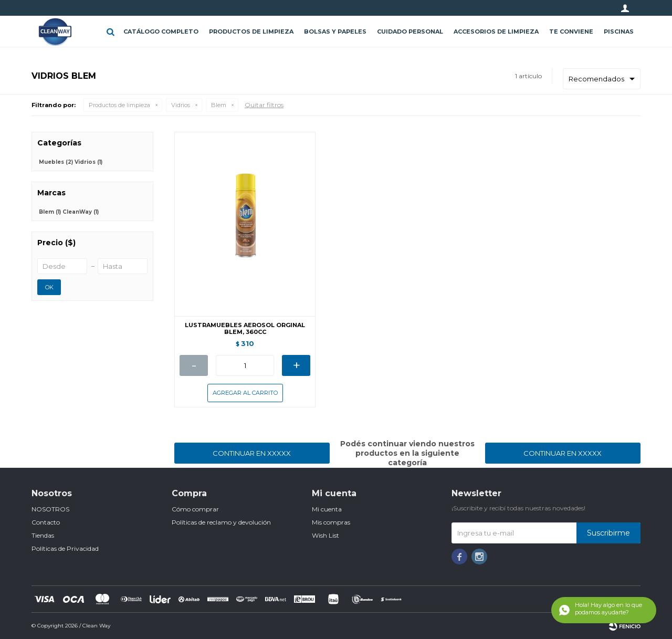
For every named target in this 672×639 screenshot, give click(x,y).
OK (49, 287)
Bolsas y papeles (335, 32)
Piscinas (619, 32)
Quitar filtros (264, 105)
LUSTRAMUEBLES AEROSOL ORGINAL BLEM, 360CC (245, 329)
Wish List (325, 535)
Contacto (46, 522)
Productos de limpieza (251, 32)
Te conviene (571, 32)
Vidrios (181, 105)
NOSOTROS (50, 509)
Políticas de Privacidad (65, 548)
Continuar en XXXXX (252, 453)
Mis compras (331, 522)
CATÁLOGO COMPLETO (161, 32)
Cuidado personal (410, 32)
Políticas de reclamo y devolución (221, 522)
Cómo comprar (195, 509)
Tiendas (43, 535)
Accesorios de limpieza (496, 32)
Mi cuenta (327, 509)
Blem (219, 105)
